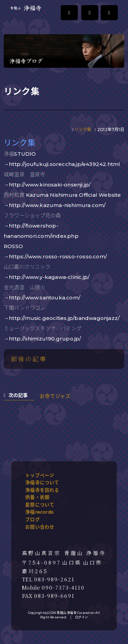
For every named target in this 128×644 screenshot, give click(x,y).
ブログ (33, 519)
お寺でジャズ (55, 396)
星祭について (40, 505)
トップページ (40, 475)
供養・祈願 (37, 497)
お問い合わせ (40, 527)
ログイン (81, 617)
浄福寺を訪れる (42, 490)
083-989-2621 (54, 579)
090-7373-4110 (63, 588)
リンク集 (83, 130)
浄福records (39, 512)
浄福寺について (42, 482)
